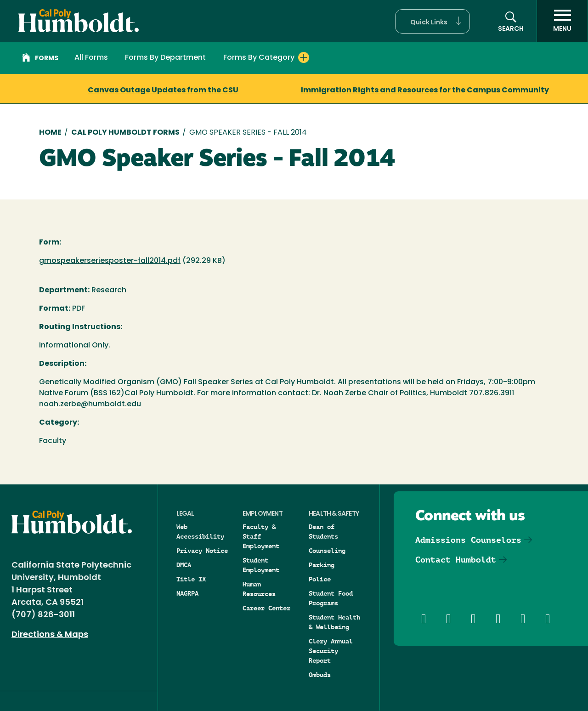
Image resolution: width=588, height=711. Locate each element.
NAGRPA (187, 593)
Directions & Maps (50, 635)
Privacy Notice (202, 551)
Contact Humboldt (456, 560)
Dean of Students (323, 532)
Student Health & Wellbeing (334, 622)
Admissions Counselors (468, 540)
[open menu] (562, 21)
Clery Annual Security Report (331, 651)
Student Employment (261, 565)
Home (50, 133)
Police (320, 579)
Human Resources (259, 589)
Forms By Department (165, 58)
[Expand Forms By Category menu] (304, 57)
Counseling (327, 551)
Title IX (191, 579)
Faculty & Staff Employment (261, 536)
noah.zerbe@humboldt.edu (90, 404)
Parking (322, 565)
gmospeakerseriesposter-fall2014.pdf (110, 261)
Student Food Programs (331, 598)
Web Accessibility (200, 532)
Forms (40, 59)
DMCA (184, 565)
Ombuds (320, 675)
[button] (433, 21)
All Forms (91, 58)
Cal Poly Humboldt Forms (125, 133)
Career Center (266, 608)
